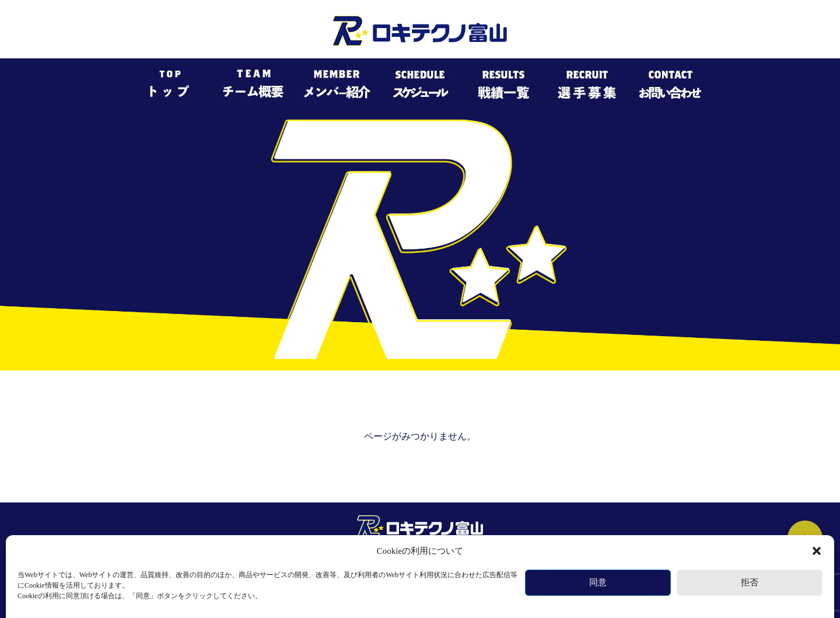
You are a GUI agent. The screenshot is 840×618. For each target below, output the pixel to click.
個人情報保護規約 (420, 583)
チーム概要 (278, 560)
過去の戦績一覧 (481, 560)
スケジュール (409, 560)
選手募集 (545, 560)
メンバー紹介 (342, 560)
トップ (224, 560)
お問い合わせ (605, 560)
